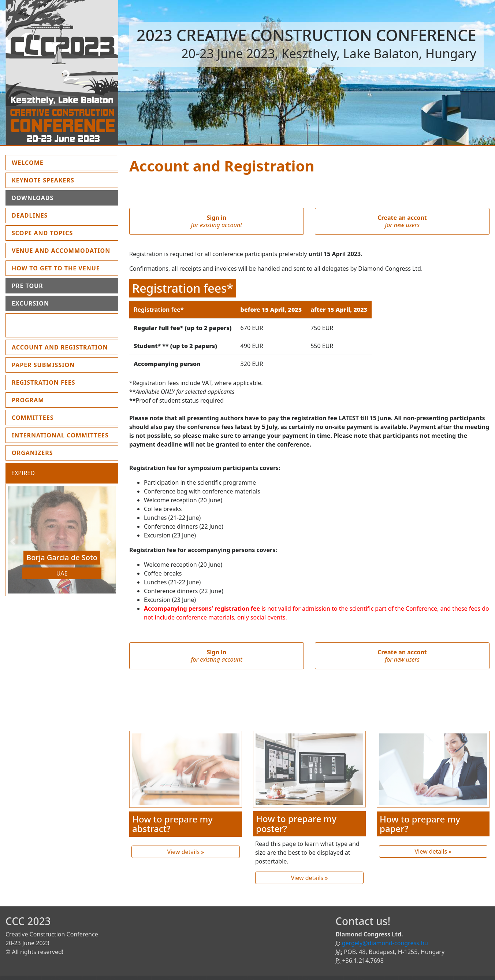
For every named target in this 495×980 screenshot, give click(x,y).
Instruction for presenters (41, 325)
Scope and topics (42, 233)
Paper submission (43, 365)
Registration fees (44, 382)
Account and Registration (60, 347)
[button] (14, 541)
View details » (185, 852)
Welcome (45, 162)
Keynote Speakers (43, 180)
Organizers (32, 453)
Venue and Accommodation (61, 251)
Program (28, 400)
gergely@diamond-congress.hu (385, 943)
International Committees (60, 435)
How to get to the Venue (56, 268)
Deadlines (30, 215)
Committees (33, 418)
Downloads (33, 198)
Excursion (30, 303)
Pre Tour (27, 286)
